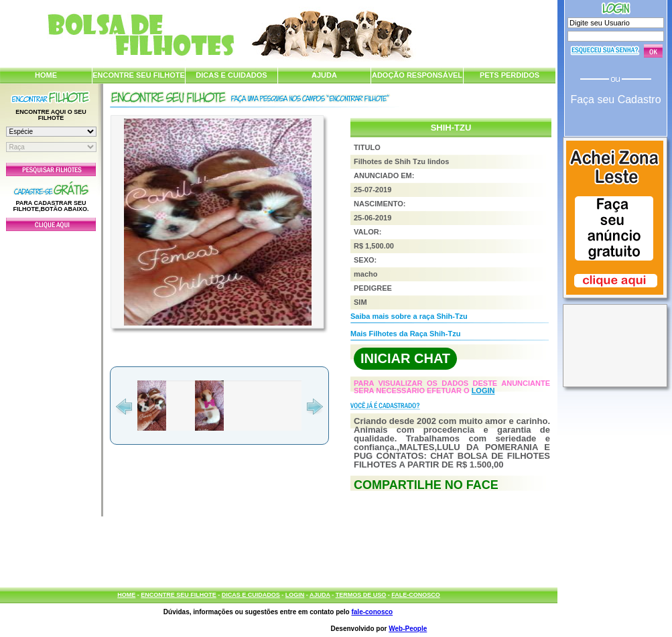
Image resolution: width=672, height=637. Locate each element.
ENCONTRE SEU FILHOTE (139, 75)
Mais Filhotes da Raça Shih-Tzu (405, 334)
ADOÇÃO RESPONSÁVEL (417, 75)
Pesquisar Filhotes (51, 169)
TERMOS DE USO (361, 595)
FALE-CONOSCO (416, 595)
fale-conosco (372, 612)
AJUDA (324, 75)
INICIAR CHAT (405, 358)
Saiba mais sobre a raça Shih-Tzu (409, 316)
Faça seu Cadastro (615, 99)
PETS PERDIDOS (510, 75)
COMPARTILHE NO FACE (426, 485)
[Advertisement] (51, 370)
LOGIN (483, 391)
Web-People (408, 629)
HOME (46, 75)
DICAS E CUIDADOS (231, 75)
